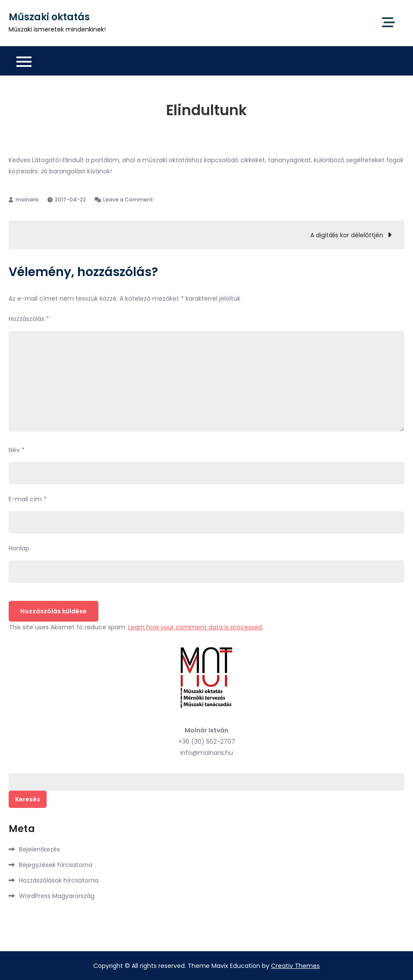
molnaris (27, 199)
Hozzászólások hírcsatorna (59, 880)
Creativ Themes (295, 966)
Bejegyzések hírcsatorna (56, 865)
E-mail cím (28, 499)
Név (17, 450)
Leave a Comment (128, 199)
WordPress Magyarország (57, 896)
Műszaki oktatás (49, 17)
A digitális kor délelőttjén (347, 235)
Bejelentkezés (39, 849)
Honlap (19, 548)
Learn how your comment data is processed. (196, 627)
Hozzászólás (29, 319)
